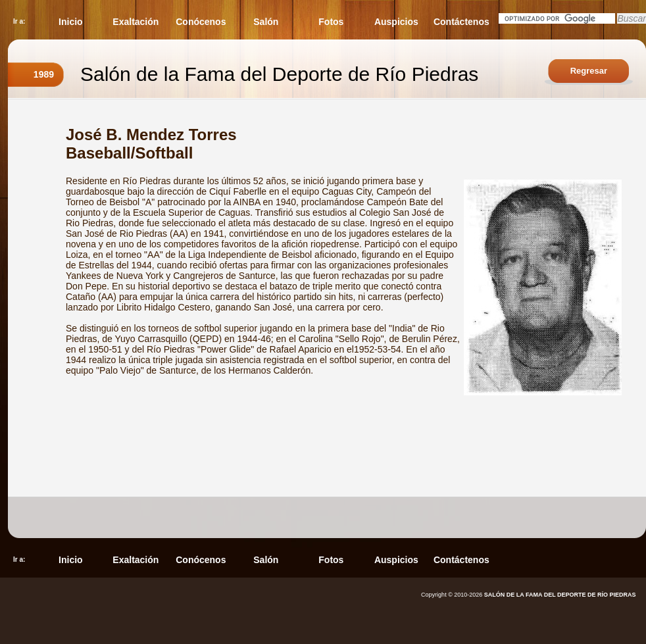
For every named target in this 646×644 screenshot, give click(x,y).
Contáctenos (461, 22)
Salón (266, 22)
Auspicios (396, 22)
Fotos (331, 22)
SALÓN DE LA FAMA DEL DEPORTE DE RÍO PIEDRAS (560, 595)
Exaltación (136, 22)
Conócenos (201, 22)
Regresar (589, 71)
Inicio (71, 22)
